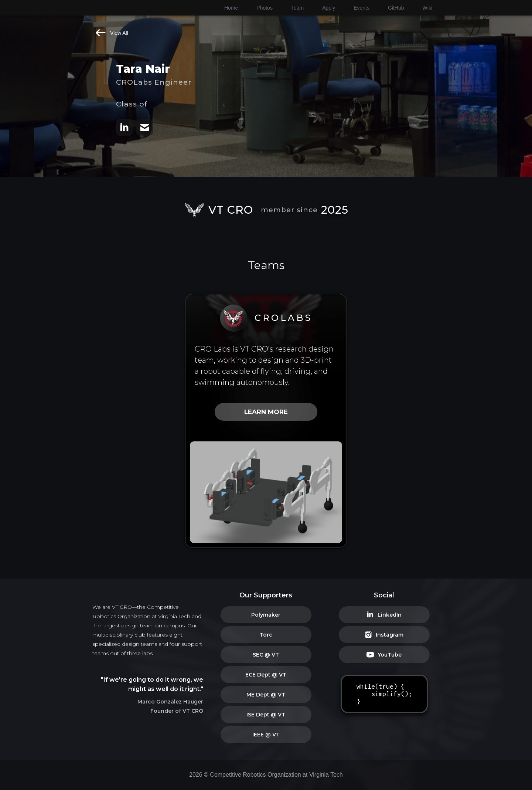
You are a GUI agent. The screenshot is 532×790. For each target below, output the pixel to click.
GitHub (396, 8)
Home (231, 8)
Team (297, 8)
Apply (329, 8)
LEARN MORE (266, 412)
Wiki (427, 8)
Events (362, 8)
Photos (265, 8)
